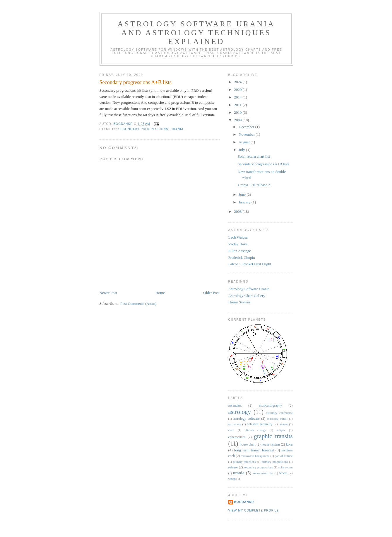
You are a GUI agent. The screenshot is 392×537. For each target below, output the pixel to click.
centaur (284, 424)
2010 (238, 112)
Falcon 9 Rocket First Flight (250, 264)
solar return (286, 467)
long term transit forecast (254, 450)
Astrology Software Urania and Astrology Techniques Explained (196, 33)
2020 (238, 90)
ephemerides (237, 437)
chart (231, 430)
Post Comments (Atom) (138, 304)
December (247, 127)
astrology (240, 412)
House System (239, 302)
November (247, 134)
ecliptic (281, 430)
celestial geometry (260, 424)
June (243, 194)
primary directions (244, 462)
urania (177, 129)
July (242, 150)
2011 (238, 105)
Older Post (211, 293)
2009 (238, 120)
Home (160, 293)
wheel (283, 473)
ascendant (235, 406)
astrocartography (271, 406)
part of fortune (284, 456)
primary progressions (275, 462)
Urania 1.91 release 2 (254, 185)
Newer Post (108, 293)
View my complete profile (254, 510)
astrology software (247, 419)
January (245, 202)
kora (289, 444)
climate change (255, 430)
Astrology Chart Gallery (247, 296)
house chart (248, 445)
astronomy (235, 424)
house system (271, 445)
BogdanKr (244, 502)
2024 (238, 82)
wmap (232, 479)
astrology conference (279, 413)
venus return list (263, 473)
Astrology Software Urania (249, 289)
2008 (238, 211)
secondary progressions (143, 129)
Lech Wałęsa (238, 237)
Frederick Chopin (242, 258)
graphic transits (273, 436)
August (245, 142)
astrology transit (277, 419)
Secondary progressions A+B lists (263, 164)
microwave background (255, 456)
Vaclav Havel (239, 244)
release (233, 467)
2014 (238, 97)
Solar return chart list (254, 156)
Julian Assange (240, 251)
